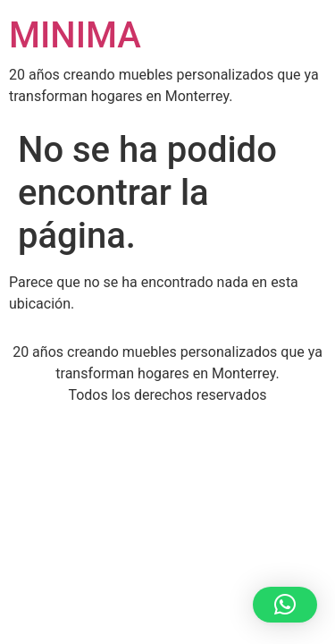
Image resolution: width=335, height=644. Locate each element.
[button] (285, 605)
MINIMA (75, 35)
